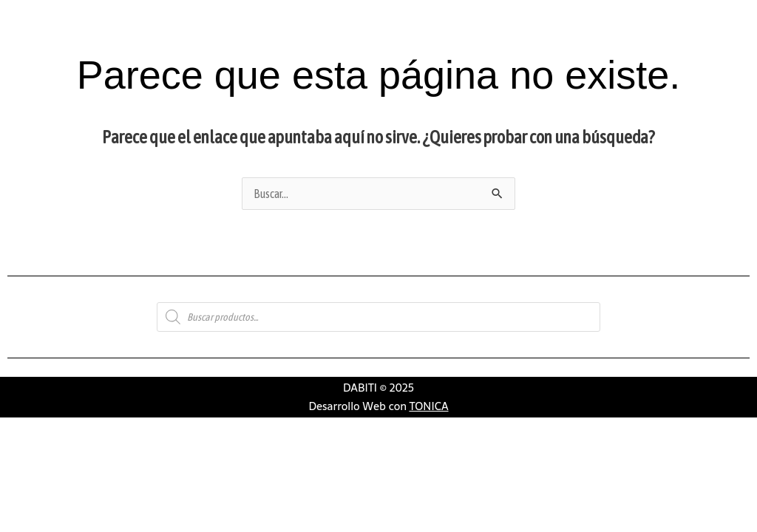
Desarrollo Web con (378, 406)
